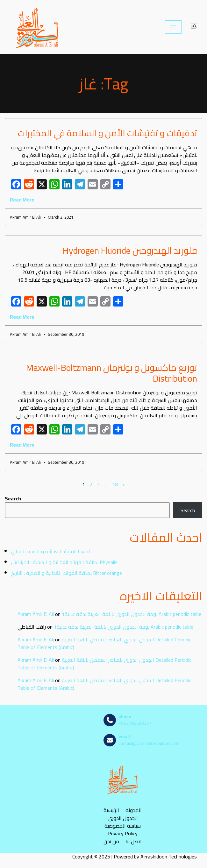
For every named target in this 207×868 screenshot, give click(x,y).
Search (13, 498)
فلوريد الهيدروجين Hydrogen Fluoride (130, 251)
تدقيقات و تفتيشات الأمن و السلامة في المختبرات (107, 133)
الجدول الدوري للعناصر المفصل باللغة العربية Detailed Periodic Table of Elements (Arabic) (104, 643)
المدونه (134, 810)
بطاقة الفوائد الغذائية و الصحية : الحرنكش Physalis (64, 562)
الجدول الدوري (123, 818)
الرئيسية (111, 810)
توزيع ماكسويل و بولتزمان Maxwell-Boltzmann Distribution (112, 373)
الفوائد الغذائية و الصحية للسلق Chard (50, 551)
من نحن (111, 841)
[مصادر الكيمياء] (37, 27)
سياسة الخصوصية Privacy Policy (123, 829)
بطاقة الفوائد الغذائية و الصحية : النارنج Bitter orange (67, 573)
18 (115, 484)
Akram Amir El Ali (36, 614)
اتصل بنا (134, 841)
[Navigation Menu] (173, 27)
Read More (22, 200)
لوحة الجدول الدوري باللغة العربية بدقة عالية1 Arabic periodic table (132, 614)
